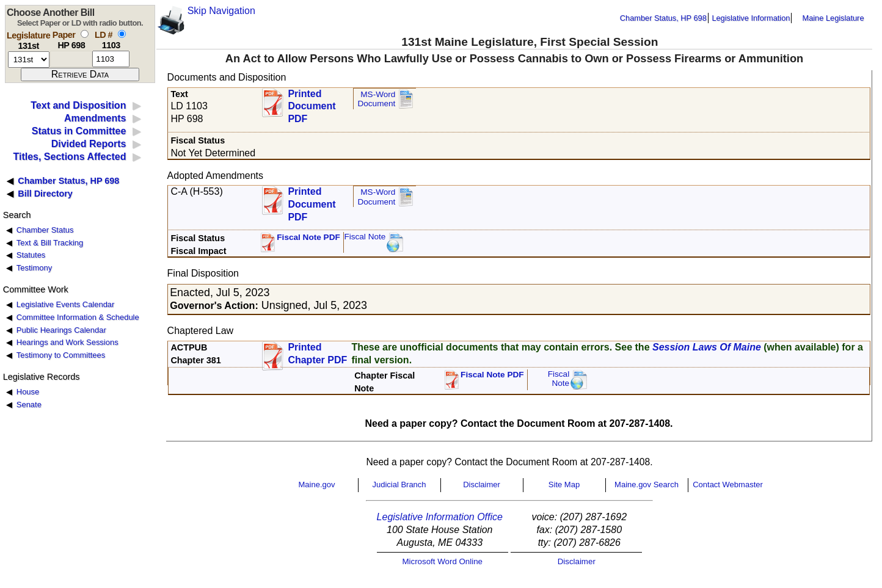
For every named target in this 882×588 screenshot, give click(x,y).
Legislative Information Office (440, 517)
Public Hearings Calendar (61, 330)
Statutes (31, 255)
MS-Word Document (376, 99)
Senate (29, 405)
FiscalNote (559, 379)
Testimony (34, 268)
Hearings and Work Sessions (67, 342)
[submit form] (80, 74)
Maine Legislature (833, 18)
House (28, 392)
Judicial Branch (399, 485)
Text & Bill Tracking (50, 243)
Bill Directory (45, 194)
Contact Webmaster (728, 485)
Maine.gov (317, 485)
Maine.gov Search (647, 485)
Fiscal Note (365, 237)
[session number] (29, 60)
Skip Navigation (221, 11)
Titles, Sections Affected (69, 157)
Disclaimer (482, 485)
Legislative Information (751, 18)
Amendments (95, 118)
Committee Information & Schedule (78, 317)
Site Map (564, 485)
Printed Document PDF (312, 103)
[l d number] (111, 59)
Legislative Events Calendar (66, 304)
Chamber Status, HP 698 (663, 18)
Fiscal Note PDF (308, 237)
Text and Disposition (78, 105)
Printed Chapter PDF (317, 354)
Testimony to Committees (61, 355)
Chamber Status (45, 230)
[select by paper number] (85, 34)
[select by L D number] (122, 34)
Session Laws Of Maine (707, 347)
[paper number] (71, 59)
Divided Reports (89, 144)
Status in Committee (79, 131)
